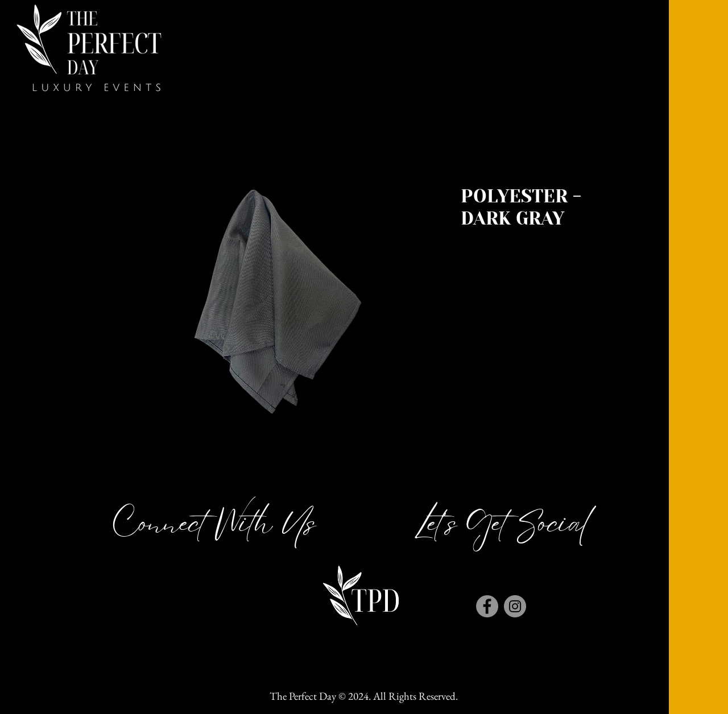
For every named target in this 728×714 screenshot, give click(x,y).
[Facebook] (487, 606)
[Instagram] (515, 606)
